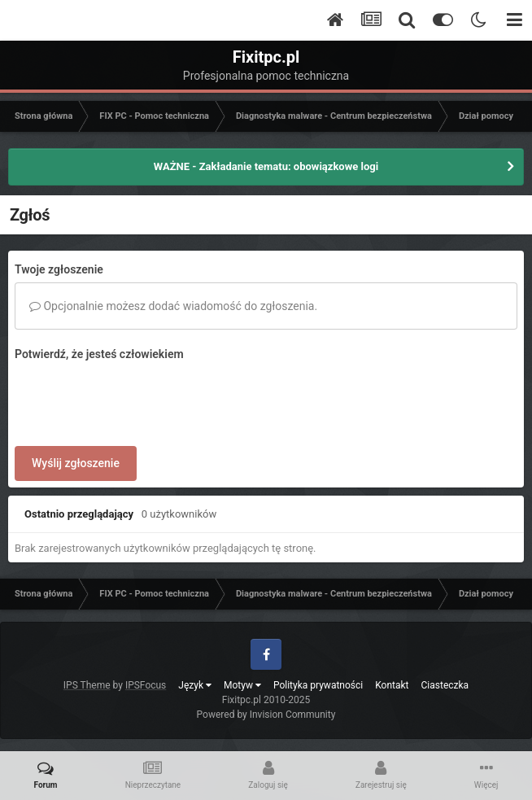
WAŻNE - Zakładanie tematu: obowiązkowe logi (266, 166)
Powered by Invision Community (266, 715)
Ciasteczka (445, 685)
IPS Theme (87, 685)
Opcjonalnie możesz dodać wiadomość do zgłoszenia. (173, 306)
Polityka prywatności (318, 685)
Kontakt (392, 685)
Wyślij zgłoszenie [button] (76, 463)
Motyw (242, 685)
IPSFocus (146, 685)
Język (195, 685)
